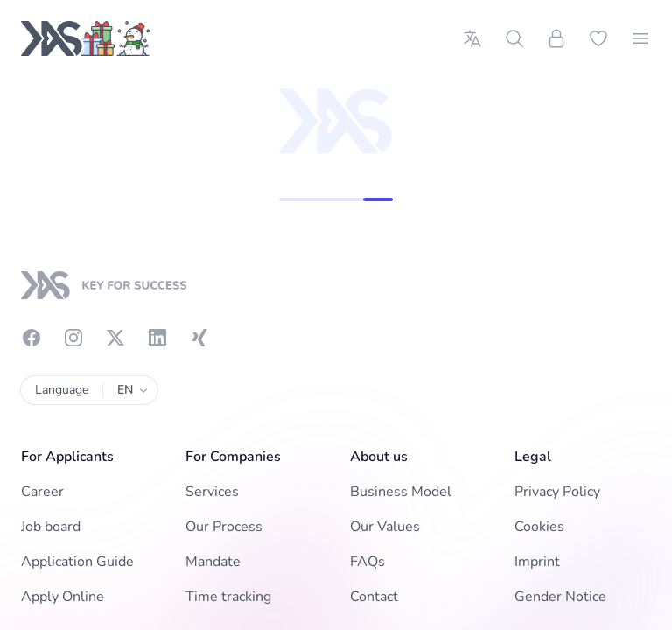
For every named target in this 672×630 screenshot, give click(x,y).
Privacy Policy (557, 492)
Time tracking (228, 597)
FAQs (367, 562)
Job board (51, 527)
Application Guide (77, 562)
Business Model (401, 492)
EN (130, 390)
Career (42, 492)
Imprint (537, 562)
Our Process (224, 527)
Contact (374, 597)
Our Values (385, 527)
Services (212, 492)
